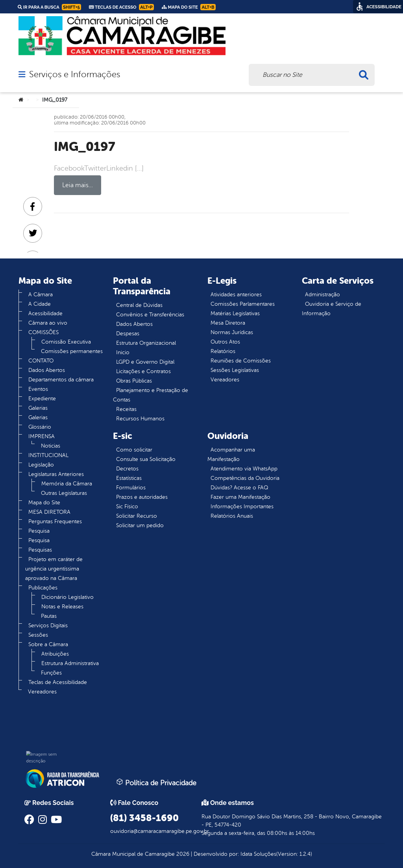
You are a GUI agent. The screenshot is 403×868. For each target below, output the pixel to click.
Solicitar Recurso (137, 516)
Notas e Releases (62, 607)
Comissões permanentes (72, 351)
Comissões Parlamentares (243, 304)
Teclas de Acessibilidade (58, 682)
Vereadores (42, 692)
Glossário (40, 427)
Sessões (38, 635)
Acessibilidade (45, 313)
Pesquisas (40, 550)
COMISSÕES (43, 332)
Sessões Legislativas (235, 370)
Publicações (43, 588)
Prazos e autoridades (142, 497)
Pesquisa (39, 531)
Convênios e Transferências (150, 315)
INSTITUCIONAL (48, 455)
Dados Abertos (47, 370)
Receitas (126, 409)
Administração (323, 295)
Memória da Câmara (67, 484)
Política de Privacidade (156, 783)
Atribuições (55, 654)
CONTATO (41, 361)
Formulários (131, 488)
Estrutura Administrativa (70, 663)
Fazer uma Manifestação (240, 497)
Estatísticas (129, 478)
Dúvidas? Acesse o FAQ (239, 488)
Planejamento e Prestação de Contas (151, 395)
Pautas (49, 616)
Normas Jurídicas (232, 332)
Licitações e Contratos (143, 371)
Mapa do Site (44, 503)
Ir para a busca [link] (49, 7)
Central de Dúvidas (139, 305)
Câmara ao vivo (48, 323)
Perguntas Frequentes (55, 521)
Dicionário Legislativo (67, 597)
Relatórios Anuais (232, 516)
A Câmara (41, 295)
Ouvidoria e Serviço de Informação (332, 309)
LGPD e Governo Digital (145, 362)
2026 (182, 854)
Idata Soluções (258, 854)
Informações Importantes (242, 506)
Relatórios (223, 351)
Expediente (42, 399)
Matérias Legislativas (235, 313)
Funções (51, 673)
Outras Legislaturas (64, 493)
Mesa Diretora (228, 323)
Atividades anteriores (236, 295)
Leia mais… (78, 185)
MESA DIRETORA (49, 512)
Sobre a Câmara (48, 644)
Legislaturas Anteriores (56, 474)
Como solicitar (134, 450)
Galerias (38, 408)
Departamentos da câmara (61, 380)
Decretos (127, 469)
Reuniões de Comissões (241, 361)
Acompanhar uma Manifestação (231, 454)
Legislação (41, 465)
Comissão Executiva (66, 342)
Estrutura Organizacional (146, 343)
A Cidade (40, 304)
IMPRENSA (42, 436)
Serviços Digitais (48, 625)
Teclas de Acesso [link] (121, 7)
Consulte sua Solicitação (146, 459)
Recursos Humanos (140, 419)
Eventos (38, 389)
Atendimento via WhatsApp (244, 469)
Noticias (51, 446)
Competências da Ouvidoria (245, 478)
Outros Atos (225, 342)
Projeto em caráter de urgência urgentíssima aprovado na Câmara (54, 569)
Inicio (123, 352)
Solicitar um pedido (140, 525)
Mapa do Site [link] (189, 7)
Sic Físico (127, 506)
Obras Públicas (134, 381)
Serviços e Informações (75, 74)
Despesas (128, 334)
